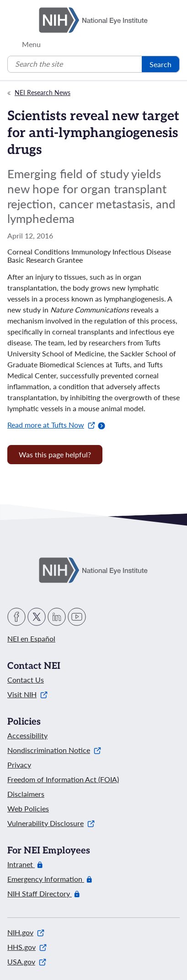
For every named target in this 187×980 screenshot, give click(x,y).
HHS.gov (27, 947)
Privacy (19, 765)
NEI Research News (43, 93)
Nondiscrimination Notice (54, 750)
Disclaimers (26, 794)
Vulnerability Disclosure (51, 823)
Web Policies (28, 808)
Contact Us (26, 680)
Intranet (21, 864)
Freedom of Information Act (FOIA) (63, 779)
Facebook (16, 617)
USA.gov (27, 961)
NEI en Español (31, 638)
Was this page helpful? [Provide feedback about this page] (55, 454)
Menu (31, 44)
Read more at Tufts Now (51, 425)
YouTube (77, 617)
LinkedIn (57, 617)
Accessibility (27, 735)
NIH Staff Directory (40, 894)
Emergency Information (46, 879)
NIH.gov (26, 932)
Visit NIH (27, 694)
